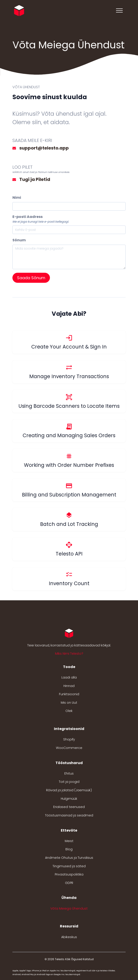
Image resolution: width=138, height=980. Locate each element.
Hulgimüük (69, 799)
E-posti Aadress (28, 217)
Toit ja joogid (69, 782)
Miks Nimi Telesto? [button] (69, 654)
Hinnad (69, 686)
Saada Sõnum (31, 278)
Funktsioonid (69, 694)
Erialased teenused (69, 807)
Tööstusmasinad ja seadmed (69, 815)
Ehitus (69, 773)
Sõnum (19, 240)
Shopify (69, 739)
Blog (69, 849)
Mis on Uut (69, 703)
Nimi (17, 198)
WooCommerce (69, 748)
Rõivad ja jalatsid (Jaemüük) (69, 790)
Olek (69, 711)
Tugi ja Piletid (35, 179)
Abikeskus (69, 937)
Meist (69, 841)
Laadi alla (69, 677)
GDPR (69, 883)
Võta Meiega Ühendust (69, 908)
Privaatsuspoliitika (69, 874)
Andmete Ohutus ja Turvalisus (69, 858)
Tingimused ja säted (69, 866)
